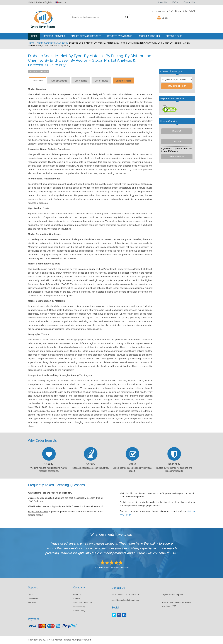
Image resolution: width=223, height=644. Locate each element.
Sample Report (123, 81)
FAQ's (175, 2)
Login (166, 18)
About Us (162, 2)
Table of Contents (59, 81)
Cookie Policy (79, 611)
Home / (32, 43)
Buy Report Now (177, 86)
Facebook (119, 615)
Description (37, 81)
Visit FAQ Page (177, 157)
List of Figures (101, 81)
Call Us (177, 141)
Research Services (54, 36)
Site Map (32, 602)
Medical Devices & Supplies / (53, 43)
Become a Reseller (149, 36)
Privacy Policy (79, 607)
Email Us (177, 131)
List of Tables (81, 81)
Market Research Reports (86, 36)
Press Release (174, 36)
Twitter (114, 615)
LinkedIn (124, 615)
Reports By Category (120, 36)
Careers (77, 598)
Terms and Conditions (83, 602)
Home (34, 36)
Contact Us (189, 2)
